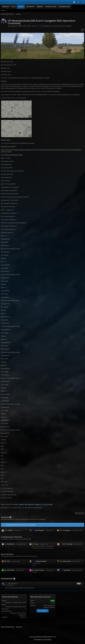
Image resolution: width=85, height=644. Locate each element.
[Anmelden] (78, 2)
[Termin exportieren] (83, 513)
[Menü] (83, 2)
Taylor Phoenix (38, 570)
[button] (82, 584)
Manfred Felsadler (39, 561)
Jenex (35, 544)
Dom (7, 561)
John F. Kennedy (66, 544)
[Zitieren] (76, 513)
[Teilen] (83, 30)
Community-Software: (43, 637)
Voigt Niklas (65, 570)
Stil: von (43, 640)
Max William (10, 570)
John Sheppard (44, 26)
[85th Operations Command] (11, 2)
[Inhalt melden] (79, 513)
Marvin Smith (65, 561)
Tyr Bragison (65, 530)
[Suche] (74, 2)
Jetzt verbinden (43, 611)
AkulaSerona (10, 544)
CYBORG (9, 530)
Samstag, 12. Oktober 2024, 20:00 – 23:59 (23, 26)
